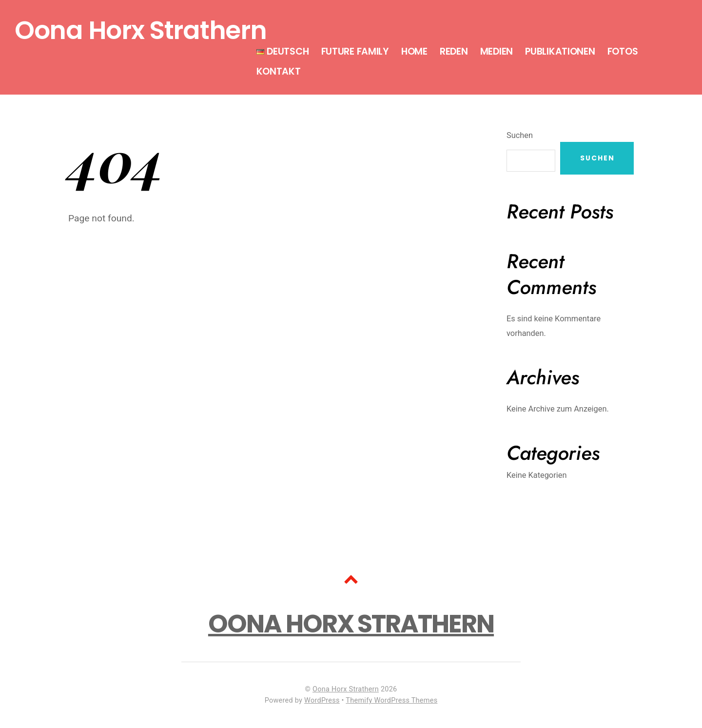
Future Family (355, 51)
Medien (497, 51)
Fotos (623, 51)
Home (414, 51)
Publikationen (560, 51)
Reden (454, 51)
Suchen (520, 135)
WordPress (322, 700)
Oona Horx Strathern (346, 689)
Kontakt (279, 71)
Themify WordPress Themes (391, 700)
